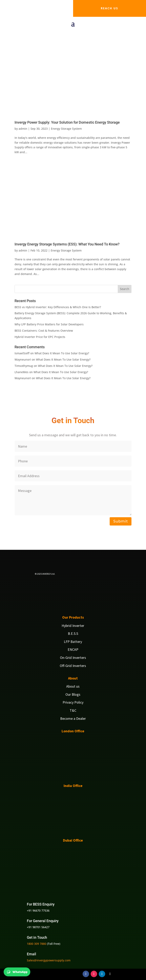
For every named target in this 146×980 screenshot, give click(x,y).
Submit (121, 521)
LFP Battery (73, 642)
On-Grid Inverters (73, 658)
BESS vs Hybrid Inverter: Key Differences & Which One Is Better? (58, 307)
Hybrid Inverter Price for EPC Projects (40, 337)
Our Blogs (73, 694)
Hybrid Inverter (73, 626)
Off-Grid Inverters (73, 666)
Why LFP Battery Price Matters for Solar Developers (49, 324)
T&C (73, 710)
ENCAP (73, 649)
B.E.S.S (73, 633)
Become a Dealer (73, 718)
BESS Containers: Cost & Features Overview (44, 331)
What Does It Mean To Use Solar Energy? (62, 353)
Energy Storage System (66, 129)
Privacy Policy (73, 702)
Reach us (109, 8)
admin (23, 129)
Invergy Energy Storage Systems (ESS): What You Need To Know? (67, 244)
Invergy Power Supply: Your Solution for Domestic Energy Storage (67, 122)
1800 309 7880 (37, 944)
